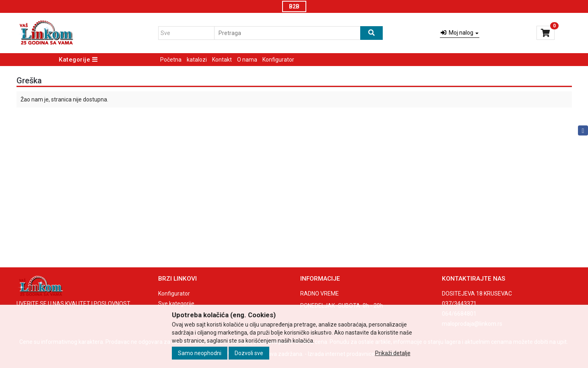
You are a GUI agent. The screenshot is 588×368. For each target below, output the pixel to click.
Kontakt (222, 60)
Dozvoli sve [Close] (249, 353)
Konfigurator (278, 60)
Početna (171, 60)
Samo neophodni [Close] (200, 353)
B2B (294, 6)
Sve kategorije (176, 304)
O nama (247, 60)
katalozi (197, 60)
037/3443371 (459, 304)
